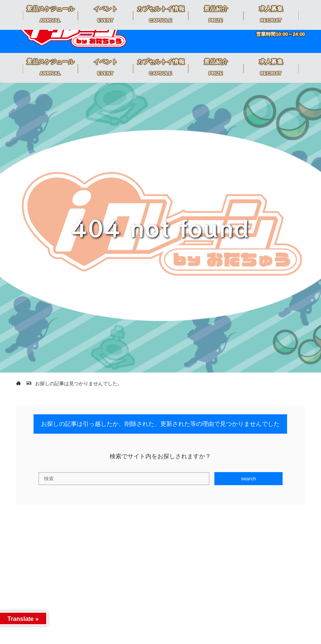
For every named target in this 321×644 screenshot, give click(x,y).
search (248, 479)
